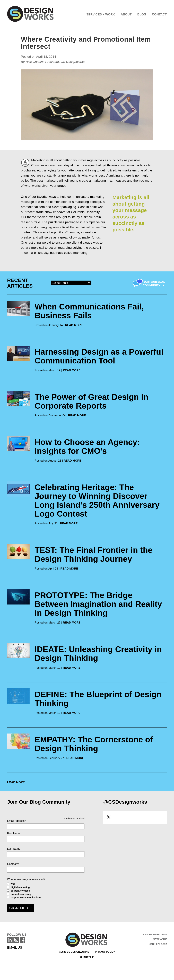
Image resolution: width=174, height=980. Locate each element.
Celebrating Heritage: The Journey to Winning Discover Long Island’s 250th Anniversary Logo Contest (97, 501)
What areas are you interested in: (27, 879)
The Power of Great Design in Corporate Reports (92, 401)
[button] (101, 14)
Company (13, 864)
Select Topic (71, 283)
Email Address (17, 821)
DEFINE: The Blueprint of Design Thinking (98, 699)
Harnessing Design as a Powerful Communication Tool (99, 356)
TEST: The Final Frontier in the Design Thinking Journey (94, 555)
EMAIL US (15, 947)
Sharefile (87, 957)
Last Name (14, 849)
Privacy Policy (105, 952)
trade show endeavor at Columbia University (68, 212)
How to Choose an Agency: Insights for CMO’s (87, 447)
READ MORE (74, 325)
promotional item (33, 207)
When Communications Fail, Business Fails (89, 311)
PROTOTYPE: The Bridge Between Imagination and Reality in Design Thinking (98, 604)
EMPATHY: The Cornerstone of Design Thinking (94, 744)
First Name (14, 833)
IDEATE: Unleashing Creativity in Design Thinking (98, 654)
